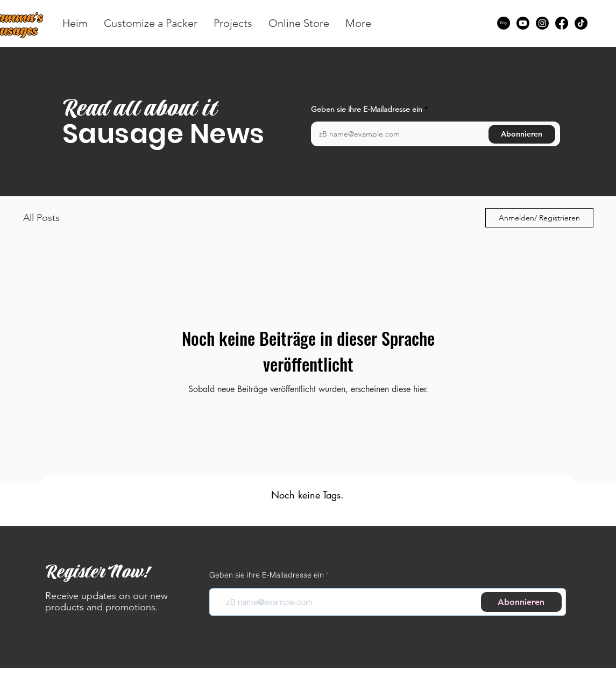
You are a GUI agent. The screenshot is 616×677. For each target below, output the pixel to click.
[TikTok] (581, 23)
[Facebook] (562, 23)
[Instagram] (542, 23)
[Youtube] (523, 23)
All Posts (41, 218)
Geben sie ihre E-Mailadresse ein (367, 109)
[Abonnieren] (522, 134)
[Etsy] (504, 23)
